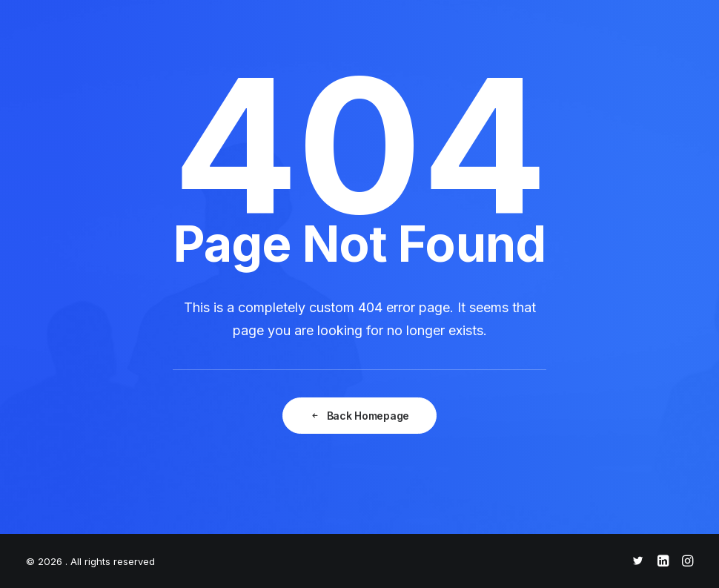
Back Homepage (359, 416)
